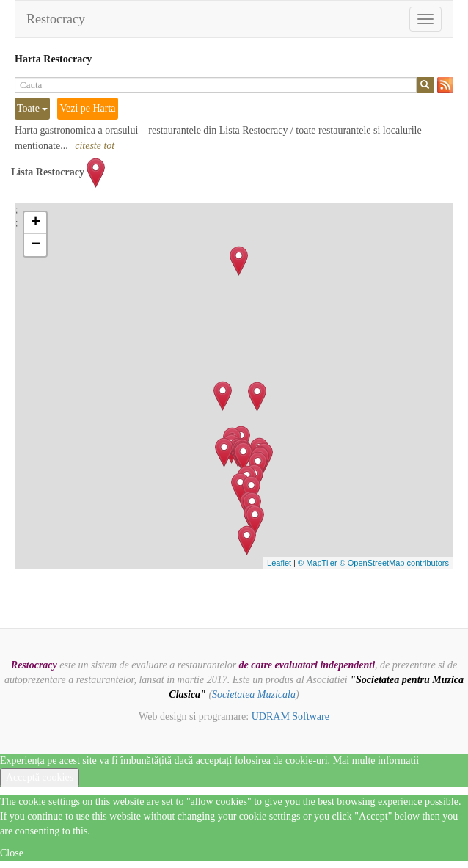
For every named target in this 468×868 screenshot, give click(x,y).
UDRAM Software (290, 716)
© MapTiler (318, 563)
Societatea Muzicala (254, 694)
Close (12, 853)
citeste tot (95, 146)
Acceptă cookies (40, 777)
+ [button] (36, 223)
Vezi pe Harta (87, 108)
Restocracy (56, 19)
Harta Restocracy (53, 59)
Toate (32, 108)
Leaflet (279, 563)
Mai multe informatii (376, 761)
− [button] (36, 245)
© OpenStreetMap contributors (394, 563)
